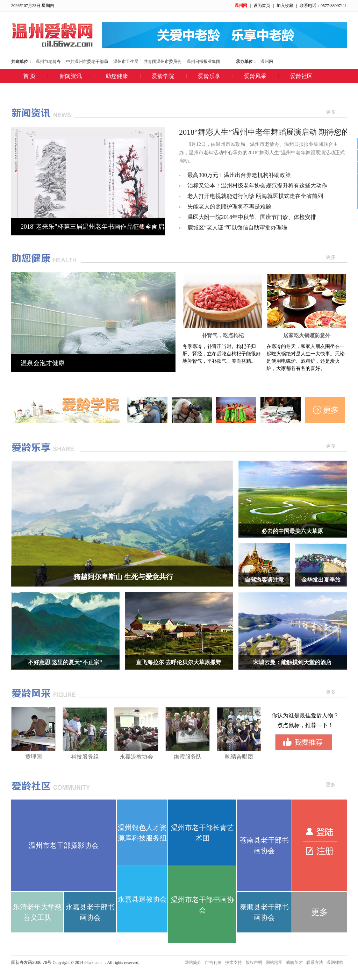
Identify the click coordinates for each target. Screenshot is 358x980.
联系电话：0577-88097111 (323, 6)
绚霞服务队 (188, 757)
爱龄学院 (163, 76)
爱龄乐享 (209, 76)
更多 (331, 112)
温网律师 (335, 963)
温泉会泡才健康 (43, 363)
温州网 (241, 6)
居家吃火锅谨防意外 (307, 335)
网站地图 (274, 963)
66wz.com (93, 963)
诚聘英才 (294, 963)
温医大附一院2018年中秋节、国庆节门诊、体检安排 (252, 217)
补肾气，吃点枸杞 (223, 335)
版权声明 (254, 963)
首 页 (29, 76)
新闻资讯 (71, 76)
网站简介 (193, 963)
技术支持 (234, 963)
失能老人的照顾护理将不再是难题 (229, 207)
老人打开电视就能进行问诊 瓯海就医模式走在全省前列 (255, 196)
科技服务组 (85, 757)
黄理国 (34, 757)
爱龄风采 (255, 76)
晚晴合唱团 (239, 757)
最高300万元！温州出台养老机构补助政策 (239, 175)
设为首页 (262, 6)
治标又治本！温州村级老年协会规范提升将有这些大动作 (257, 186)
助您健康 (117, 76)
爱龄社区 (301, 76)
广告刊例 (213, 963)
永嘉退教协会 (136, 757)
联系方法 (315, 963)
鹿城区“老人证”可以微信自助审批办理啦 (237, 228)
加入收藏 (285, 6)
